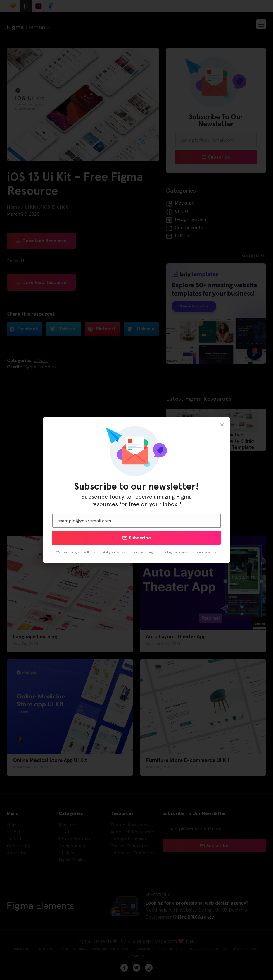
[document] (136, 490)
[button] (222, 425)
